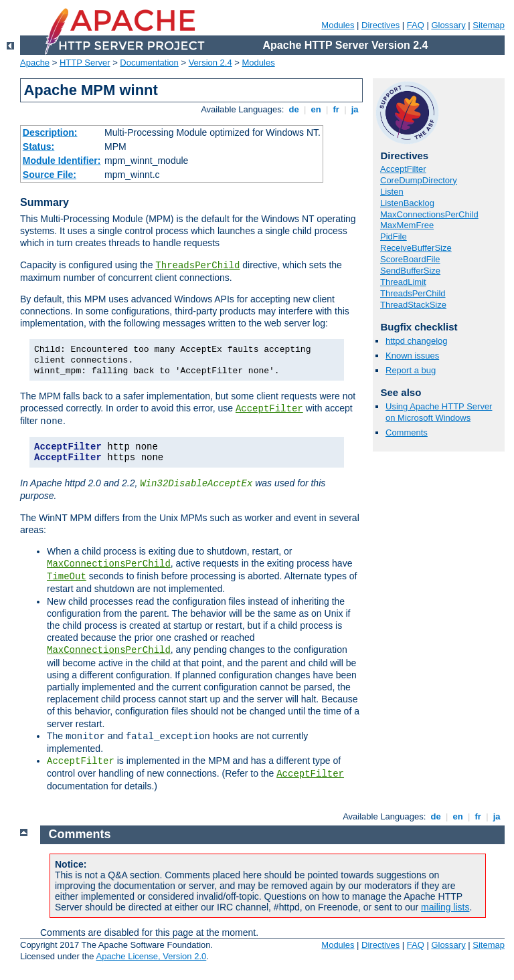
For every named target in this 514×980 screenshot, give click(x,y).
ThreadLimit (403, 282)
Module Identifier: (62, 161)
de (294, 109)
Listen (392, 192)
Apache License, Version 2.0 (151, 956)
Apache (35, 63)
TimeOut (67, 577)
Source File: (50, 175)
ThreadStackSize (413, 305)
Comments (407, 432)
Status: (38, 146)
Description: (50, 132)
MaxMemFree (407, 225)
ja (355, 109)
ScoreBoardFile (410, 259)
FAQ (416, 25)
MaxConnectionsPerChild (109, 564)
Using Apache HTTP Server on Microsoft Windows (439, 412)
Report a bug (411, 370)
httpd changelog (417, 341)
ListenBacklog (407, 203)
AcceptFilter (269, 409)
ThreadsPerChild (197, 266)
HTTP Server (85, 63)
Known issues (412, 356)
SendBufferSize (410, 271)
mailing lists (445, 907)
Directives (380, 25)
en (316, 109)
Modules (338, 25)
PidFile (394, 236)
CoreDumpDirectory (419, 180)
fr (336, 109)
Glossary (448, 25)
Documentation (149, 63)
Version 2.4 (210, 63)
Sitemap (489, 25)
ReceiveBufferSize (416, 248)
